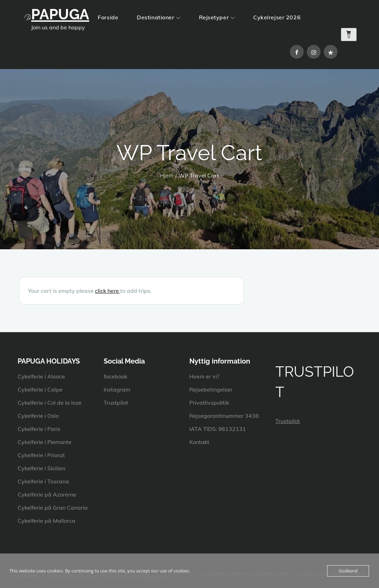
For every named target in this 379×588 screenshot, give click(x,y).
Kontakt (199, 442)
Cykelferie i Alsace (41, 376)
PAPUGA (60, 14)
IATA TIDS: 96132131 (218, 429)
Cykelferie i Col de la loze (50, 403)
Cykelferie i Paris (39, 429)
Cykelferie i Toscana (43, 481)
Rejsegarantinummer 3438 (224, 416)
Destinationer (158, 17)
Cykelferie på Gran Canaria (53, 508)
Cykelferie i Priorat (41, 455)
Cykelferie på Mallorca (46, 521)
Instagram (117, 389)
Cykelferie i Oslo (38, 416)
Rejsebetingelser (211, 389)
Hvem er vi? (204, 376)
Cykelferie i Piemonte (45, 442)
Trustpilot (116, 403)
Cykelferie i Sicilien (41, 468)
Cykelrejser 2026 (277, 17)
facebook (115, 376)
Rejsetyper (217, 17)
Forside (108, 17)
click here (108, 291)
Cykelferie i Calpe (40, 389)
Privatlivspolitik (209, 403)
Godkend (348, 571)
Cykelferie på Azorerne (47, 494)
